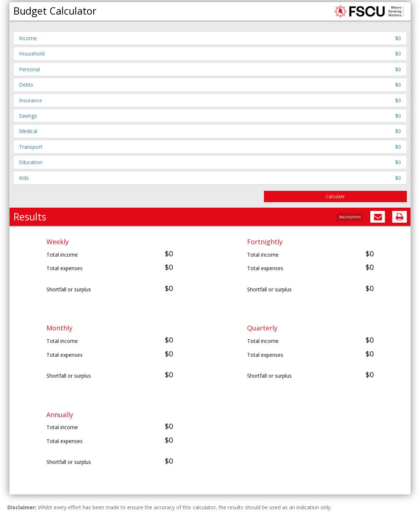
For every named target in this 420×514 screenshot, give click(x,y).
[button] (210, 38)
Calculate (335, 196)
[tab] (210, 38)
